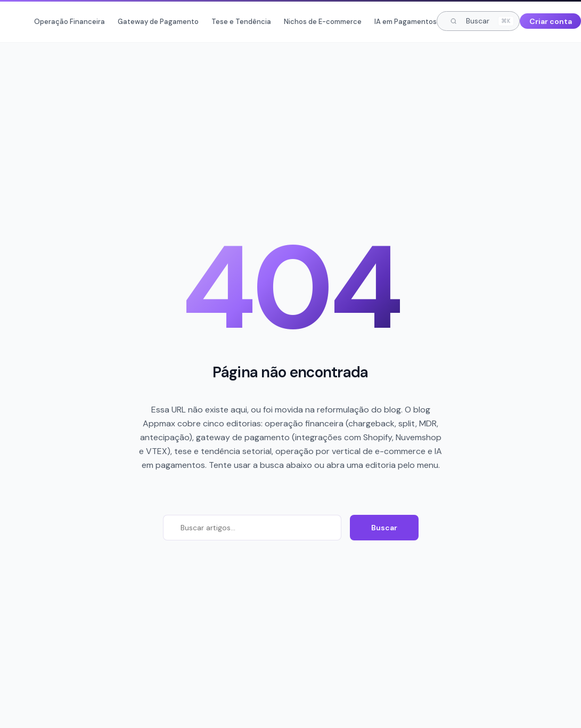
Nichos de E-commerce (323, 22)
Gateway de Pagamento (158, 22)
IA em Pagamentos (406, 22)
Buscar (384, 528)
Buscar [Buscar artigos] (482, 21)
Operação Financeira (69, 22)
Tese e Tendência (241, 22)
